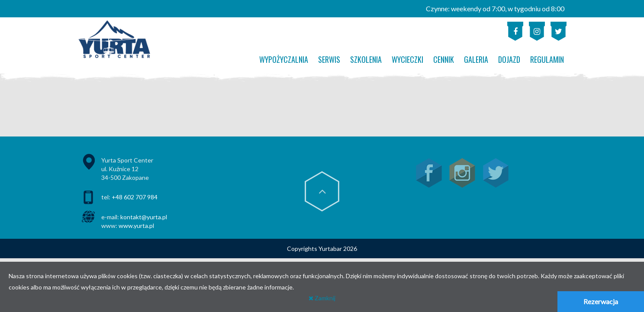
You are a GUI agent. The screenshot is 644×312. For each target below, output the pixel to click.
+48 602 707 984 (135, 197)
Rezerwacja (601, 301)
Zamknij (322, 298)
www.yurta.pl (136, 226)
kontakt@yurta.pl (144, 217)
